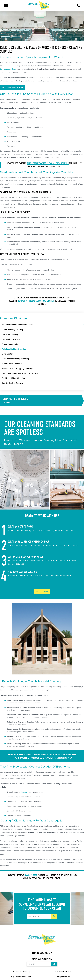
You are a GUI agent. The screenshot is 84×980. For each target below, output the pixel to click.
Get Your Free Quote (13, 88)
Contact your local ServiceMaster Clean (36, 301)
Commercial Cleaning (21, 972)
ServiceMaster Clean (8, 69)
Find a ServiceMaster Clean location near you (48, 163)
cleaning (24, 792)
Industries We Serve (63, 972)
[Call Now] (79, 5)
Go (54, 916)
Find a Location (42, 959)
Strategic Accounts (63, 977)
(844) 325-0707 (31, 875)
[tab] (83, 325)
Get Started (42, 592)
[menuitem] (42, 325)
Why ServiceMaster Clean (21, 977)
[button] (6, 5)
